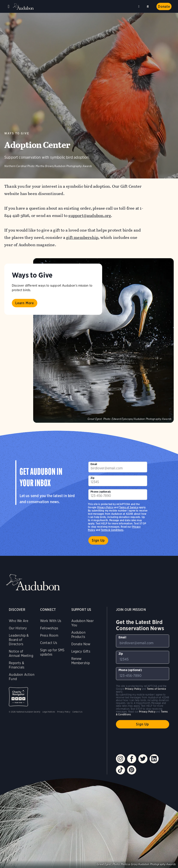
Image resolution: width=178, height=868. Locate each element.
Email (94, 464)
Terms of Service (129, 507)
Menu (9, 6)
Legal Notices (49, 712)
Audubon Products (78, 635)
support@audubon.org (90, 216)
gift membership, (83, 237)
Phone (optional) (101, 492)
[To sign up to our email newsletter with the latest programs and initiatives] (118, 467)
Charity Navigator (18, 697)
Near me (139, 6)
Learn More (25, 303)
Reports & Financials (17, 665)
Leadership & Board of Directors (19, 640)
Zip (92, 478)
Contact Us (49, 643)
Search (148, 6)
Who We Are (19, 621)
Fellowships (49, 628)
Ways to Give (17, 133)
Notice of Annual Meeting (21, 654)
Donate (164, 7)
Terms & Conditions (112, 530)
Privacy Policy (105, 507)
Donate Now (81, 644)
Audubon (24, 7)
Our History (18, 628)
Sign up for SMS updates (52, 652)
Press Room (49, 635)
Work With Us (51, 621)
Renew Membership (81, 661)
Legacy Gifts (81, 651)
